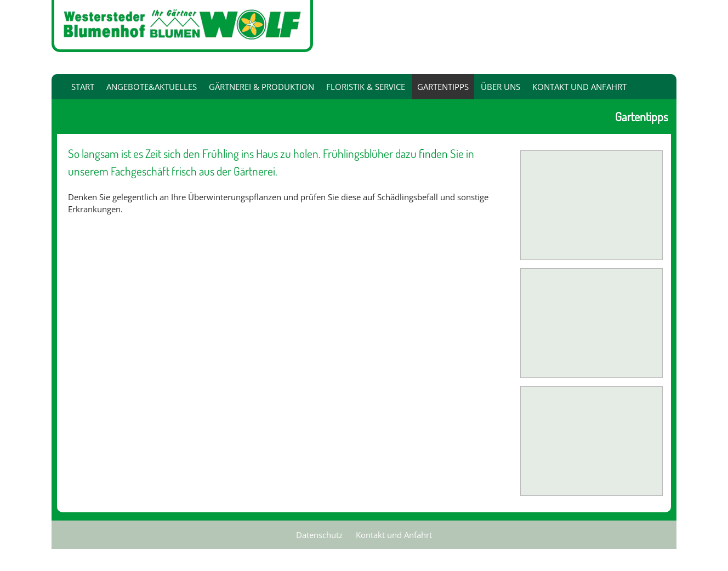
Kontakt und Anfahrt (579, 87)
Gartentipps (443, 87)
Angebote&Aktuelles (152, 87)
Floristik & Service (366, 87)
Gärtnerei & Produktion (261, 87)
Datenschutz (319, 535)
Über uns (501, 87)
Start (83, 87)
